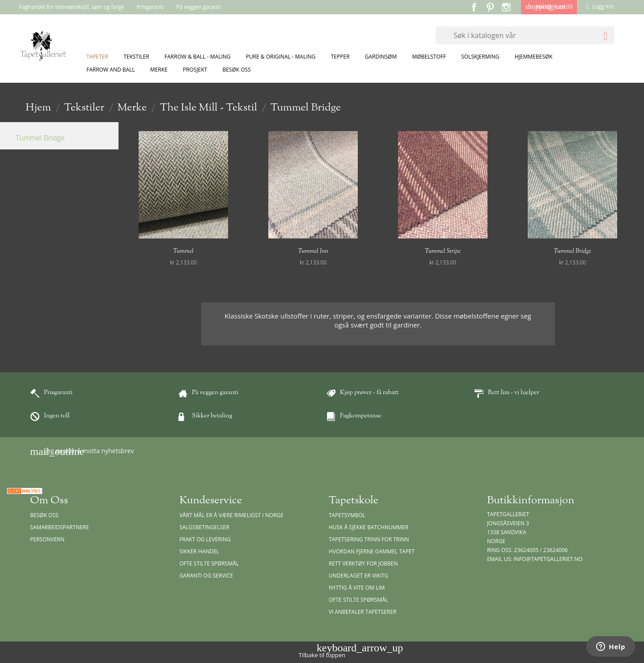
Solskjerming (480, 57)
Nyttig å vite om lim (357, 588)
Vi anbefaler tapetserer (362, 612)
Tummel (183, 251)
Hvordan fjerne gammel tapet (372, 551)
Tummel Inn (313, 251)
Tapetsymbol (347, 515)
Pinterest (490, 7)
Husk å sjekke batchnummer (369, 527)
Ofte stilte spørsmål (209, 563)
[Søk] (525, 35)
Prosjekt (195, 70)
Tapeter (97, 57)
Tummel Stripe (443, 251)
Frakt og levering (205, 539)
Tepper (340, 57)
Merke (159, 70)
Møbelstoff (429, 57)
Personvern (47, 539)
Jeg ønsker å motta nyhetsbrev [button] (82, 451)
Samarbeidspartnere (59, 527)
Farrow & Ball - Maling (198, 57)
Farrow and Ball (110, 70)
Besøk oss (236, 70)
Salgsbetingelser (204, 527)
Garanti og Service (206, 576)
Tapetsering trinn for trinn (369, 539)
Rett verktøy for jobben (363, 563)
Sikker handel (199, 551)
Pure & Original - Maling (281, 57)
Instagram (506, 7)
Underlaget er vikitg (358, 576)
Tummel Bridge (40, 138)
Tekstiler (136, 57)
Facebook (474, 7)
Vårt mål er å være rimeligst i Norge (231, 515)
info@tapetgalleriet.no (548, 559)
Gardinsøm (381, 57)
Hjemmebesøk (534, 57)
